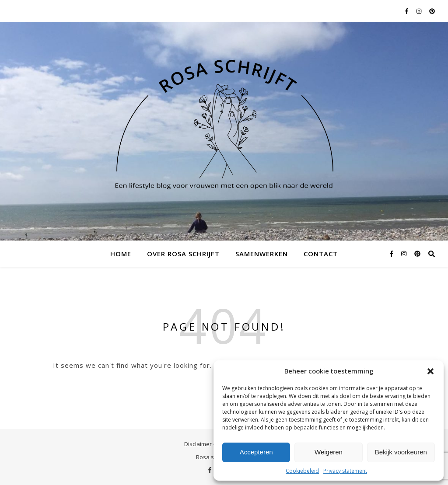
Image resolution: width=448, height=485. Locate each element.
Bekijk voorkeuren (401, 452)
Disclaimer (198, 444)
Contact (321, 254)
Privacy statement (345, 471)
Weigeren (329, 452)
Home (121, 254)
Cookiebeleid (302, 471)
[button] (430, 371)
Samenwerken (262, 254)
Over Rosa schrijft (183, 254)
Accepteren (256, 452)
